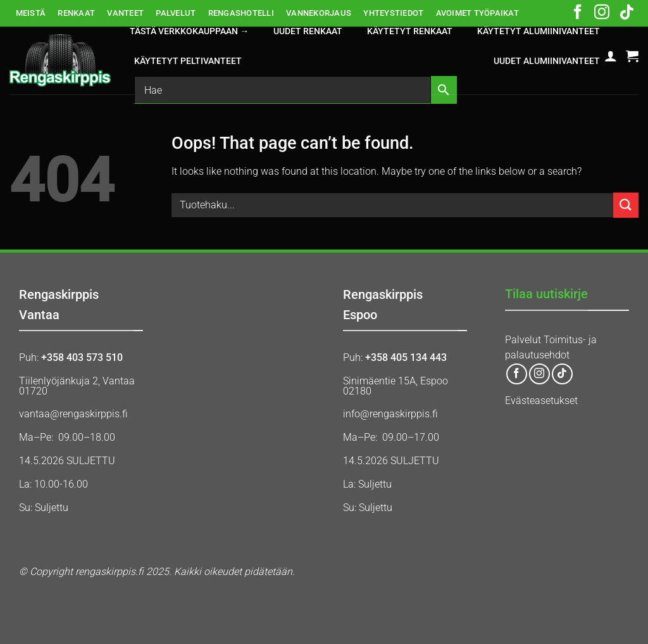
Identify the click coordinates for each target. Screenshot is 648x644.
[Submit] (626, 205)
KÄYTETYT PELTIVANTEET (188, 61)
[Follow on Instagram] (602, 13)
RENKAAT (76, 13)
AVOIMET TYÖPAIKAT (477, 13)
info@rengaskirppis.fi (390, 414)
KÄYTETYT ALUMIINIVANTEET (539, 31)
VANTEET (125, 13)
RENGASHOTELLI (241, 13)
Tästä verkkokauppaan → (189, 31)
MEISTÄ (31, 13)
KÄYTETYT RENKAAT (410, 31)
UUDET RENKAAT (308, 31)
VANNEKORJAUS (319, 13)
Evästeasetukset (541, 401)
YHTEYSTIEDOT (393, 13)
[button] (611, 56)
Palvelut (523, 340)
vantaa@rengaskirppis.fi (73, 414)
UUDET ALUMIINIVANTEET (547, 61)
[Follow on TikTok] (626, 13)
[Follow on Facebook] (578, 13)
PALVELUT (176, 13)
